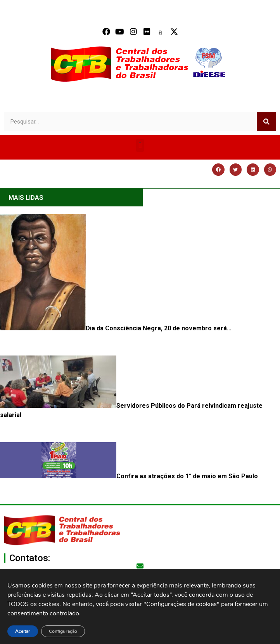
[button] (140, 145)
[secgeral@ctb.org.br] (140, 566)
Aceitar (23, 631)
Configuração (63, 631)
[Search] (266, 122)
